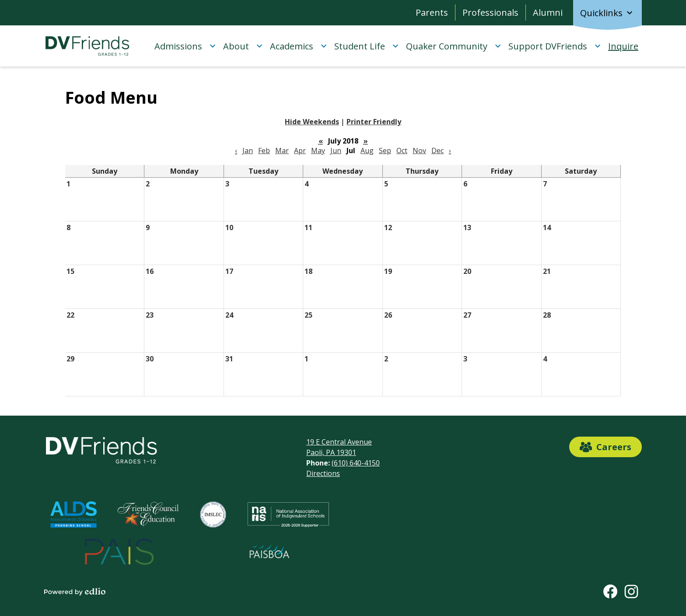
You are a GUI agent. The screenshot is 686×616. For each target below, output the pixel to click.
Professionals (490, 12)
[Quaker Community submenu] (454, 46)
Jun (336, 150)
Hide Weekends (312, 122)
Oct (402, 150)
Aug (367, 150)
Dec (437, 150)
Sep (385, 150)
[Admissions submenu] (185, 46)
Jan (248, 150)
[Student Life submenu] (367, 46)
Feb (264, 150)
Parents (432, 12)
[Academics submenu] (299, 46)
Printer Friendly (374, 122)
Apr (300, 150)
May (318, 150)
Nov (419, 150)
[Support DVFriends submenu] (555, 46)
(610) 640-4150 (356, 463)
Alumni (548, 12)
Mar (282, 150)
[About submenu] (243, 46)
